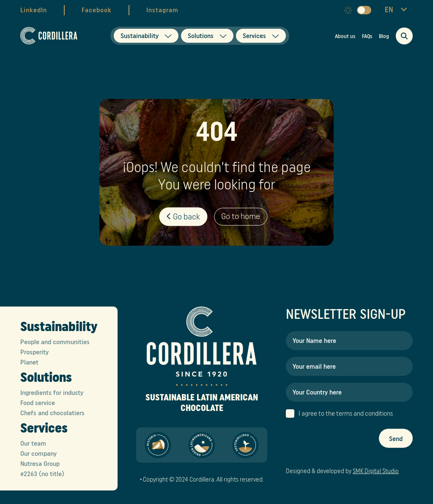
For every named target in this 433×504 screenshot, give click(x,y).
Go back (183, 217)
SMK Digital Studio (376, 471)
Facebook (97, 10)
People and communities (55, 342)
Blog (384, 36)
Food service (38, 403)
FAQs (367, 36)
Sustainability (59, 327)
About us (345, 36)
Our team (33, 444)
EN (389, 10)
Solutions (46, 378)
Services (44, 428)
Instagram (162, 10)
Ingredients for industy (52, 393)
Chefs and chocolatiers (52, 413)
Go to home (241, 217)
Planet (29, 362)
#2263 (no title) (42, 474)
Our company (38, 454)
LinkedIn (34, 10)
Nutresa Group (40, 464)
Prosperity (34, 352)
